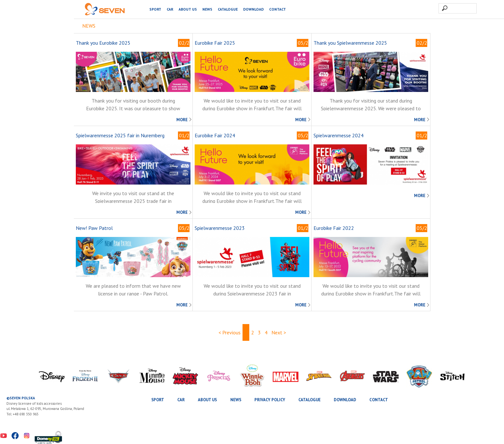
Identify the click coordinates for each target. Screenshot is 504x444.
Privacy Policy (270, 400)
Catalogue (228, 9)
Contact (278, 9)
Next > (279, 332)
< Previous (230, 332)
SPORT (155, 9)
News (207, 9)
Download (253, 9)
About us (188, 9)
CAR (170, 9)
